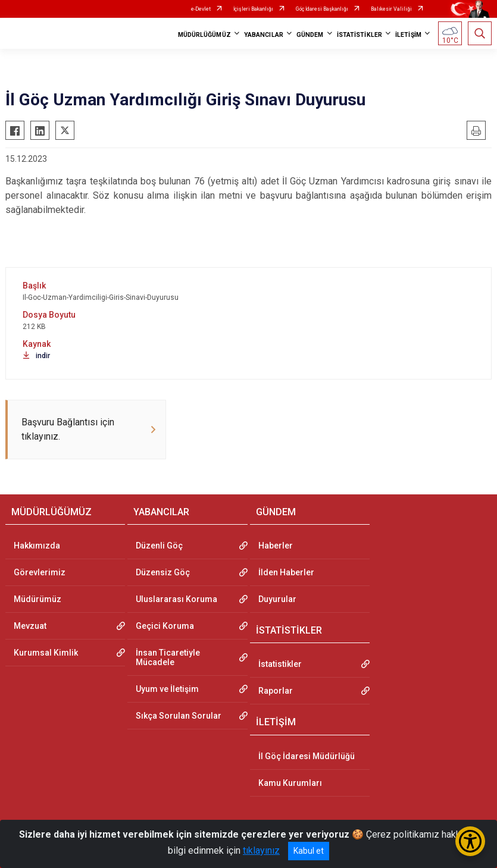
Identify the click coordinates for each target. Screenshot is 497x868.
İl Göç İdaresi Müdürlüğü (307, 756)
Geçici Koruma (165, 626)
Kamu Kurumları (290, 783)
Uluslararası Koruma (176, 599)
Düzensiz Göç (163, 572)
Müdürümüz (37, 599)
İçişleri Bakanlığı (253, 9)
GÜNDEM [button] (310, 35)
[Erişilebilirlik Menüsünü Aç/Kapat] (470, 841)
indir (36, 356)
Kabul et (309, 851)
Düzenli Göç (159, 546)
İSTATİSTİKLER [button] (360, 35)
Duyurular (277, 599)
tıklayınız (261, 850)
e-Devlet (201, 9)
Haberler (276, 546)
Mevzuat (30, 626)
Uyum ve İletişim (167, 689)
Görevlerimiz (40, 572)
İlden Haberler (286, 572)
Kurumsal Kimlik (46, 653)
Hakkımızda (37, 546)
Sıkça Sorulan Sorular (179, 716)
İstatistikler (280, 664)
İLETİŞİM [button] (408, 35)
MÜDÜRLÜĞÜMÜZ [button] (204, 35)
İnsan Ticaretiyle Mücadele (168, 657)
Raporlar (276, 691)
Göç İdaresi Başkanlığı (322, 9)
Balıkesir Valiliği (391, 9)
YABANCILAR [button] (264, 35)
